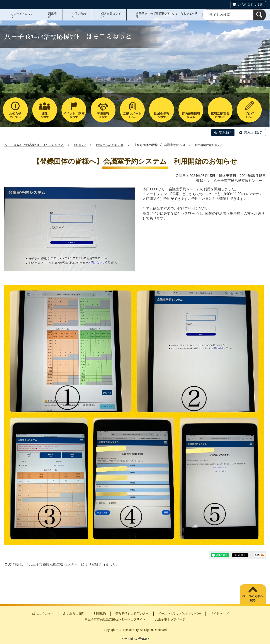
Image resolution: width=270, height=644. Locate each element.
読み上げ (225, 133)
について (220, 115)
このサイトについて (22, 15)
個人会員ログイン (111, 15)
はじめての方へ (43, 613)
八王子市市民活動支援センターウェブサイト (115, 619)
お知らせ (80, 145)
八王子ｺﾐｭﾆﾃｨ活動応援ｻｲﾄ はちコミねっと (34, 145)
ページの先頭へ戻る (253, 598)
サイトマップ (219, 613)
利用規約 (100, 613)
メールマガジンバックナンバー (180, 613)
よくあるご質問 (74, 613)
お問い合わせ (79, 15)
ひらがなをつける (250, 5)
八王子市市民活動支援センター (238, 181)
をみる (132, 115)
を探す (45, 115)
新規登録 (52, 15)
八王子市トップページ (170, 619)
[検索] (260, 15)
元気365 (144, 639)
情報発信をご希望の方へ (132, 613)
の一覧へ (15, 115)
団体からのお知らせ (110, 145)
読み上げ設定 (253, 133)
